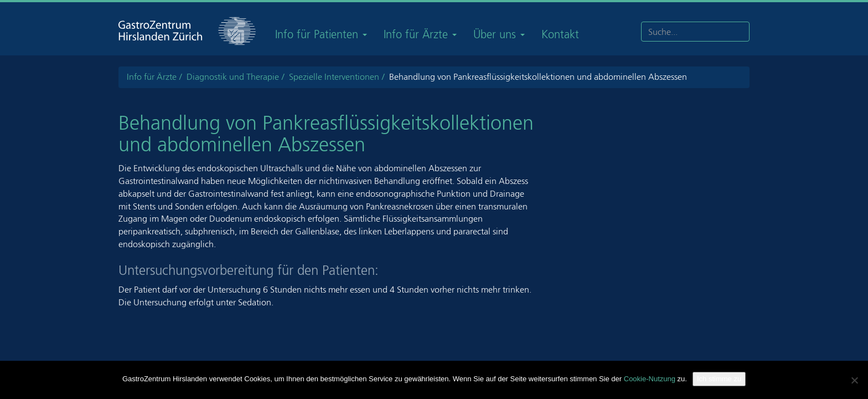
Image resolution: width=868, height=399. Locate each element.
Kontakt (560, 34)
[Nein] (854, 380)
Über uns (499, 34)
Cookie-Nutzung (650, 379)
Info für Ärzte (420, 34)
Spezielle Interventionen (334, 77)
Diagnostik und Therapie (233, 77)
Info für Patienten (321, 34)
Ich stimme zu (719, 379)
